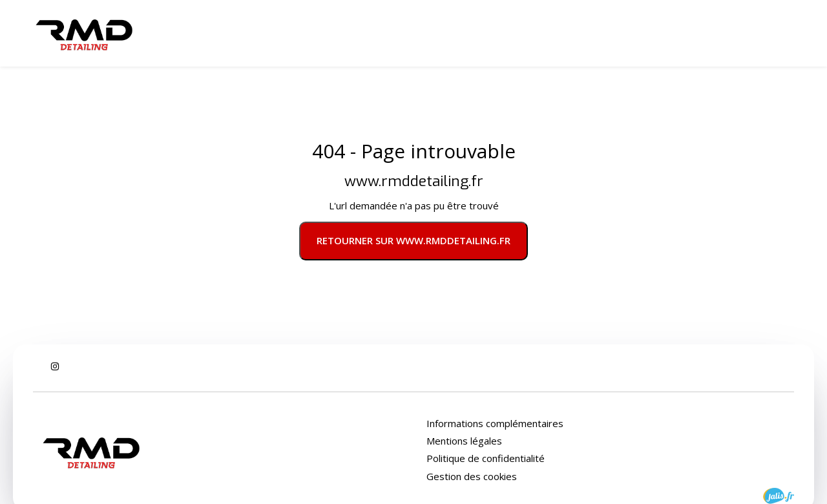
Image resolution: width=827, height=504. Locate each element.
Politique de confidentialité (486, 458)
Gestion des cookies (472, 476)
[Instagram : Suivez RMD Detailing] (55, 366)
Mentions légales (464, 441)
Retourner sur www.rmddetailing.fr (413, 240)
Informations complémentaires (495, 424)
